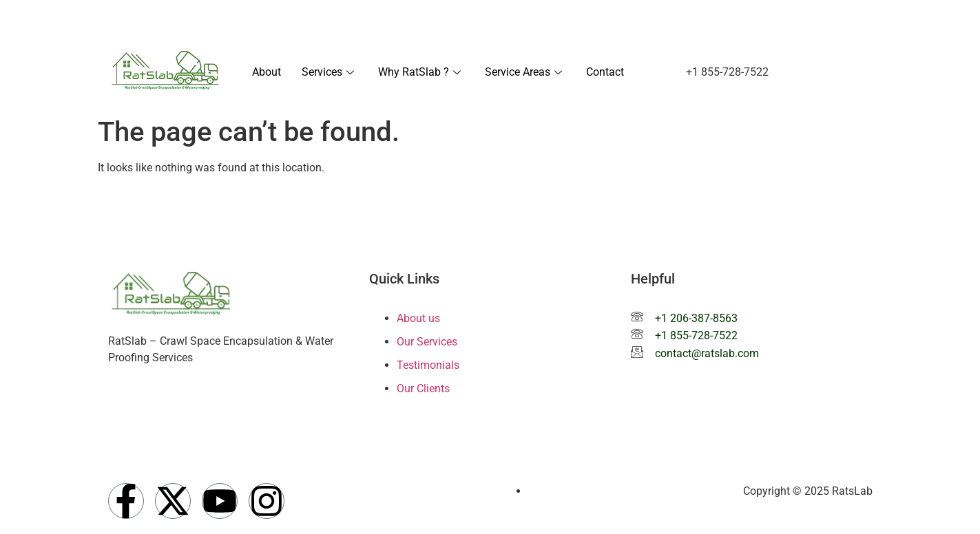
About (267, 72)
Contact (605, 72)
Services (330, 72)
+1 (624, 19)
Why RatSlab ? (421, 72)
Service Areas (525, 72)
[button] (727, 72)
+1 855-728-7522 (696, 335)
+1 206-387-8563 (696, 318)
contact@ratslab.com (764, 19)
